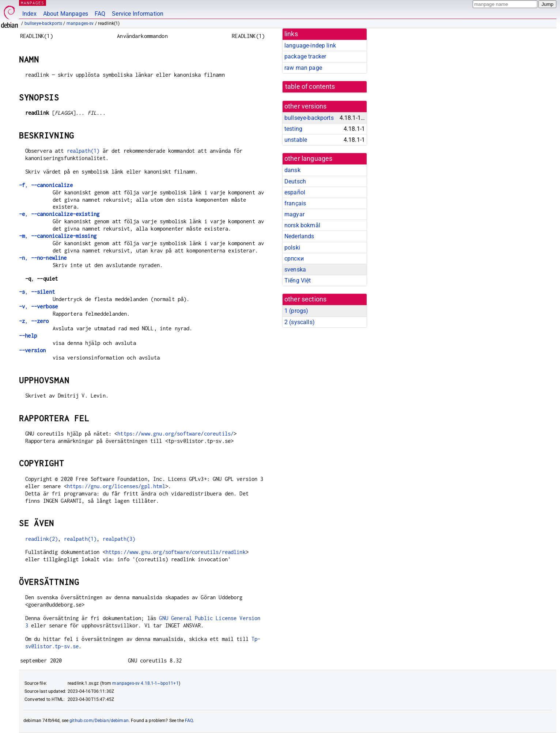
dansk (292, 170)
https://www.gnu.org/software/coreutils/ (175, 434)
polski (292, 248)
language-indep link (310, 45)
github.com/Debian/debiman (99, 721)
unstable (296, 140)
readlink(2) (42, 539)
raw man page (303, 68)
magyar (294, 214)
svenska (295, 269)
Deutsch (295, 181)
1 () (296, 311)
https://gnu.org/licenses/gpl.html (116, 486)
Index (29, 14)
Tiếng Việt (298, 280)
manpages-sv (80, 23)
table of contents (310, 87)
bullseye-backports (43, 23)
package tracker (305, 56)
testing (293, 129)
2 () (300, 322)
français (295, 203)
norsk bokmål (302, 225)
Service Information (138, 14)
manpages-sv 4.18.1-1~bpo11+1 (145, 683)
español (295, 192)
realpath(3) (119, 539)
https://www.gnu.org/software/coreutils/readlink (176, 552)
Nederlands (299, 236)
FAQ (100, 14)
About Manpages (66, 14)
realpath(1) (83, 151)
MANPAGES (33, 3)
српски (294, 259)
